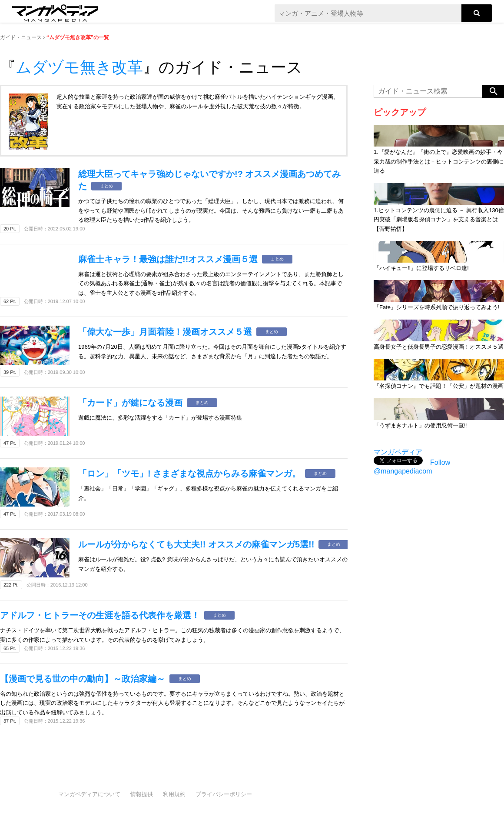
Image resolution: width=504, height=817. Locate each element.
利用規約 (174, 794)
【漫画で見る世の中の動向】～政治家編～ (83, 679)
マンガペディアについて (89, 794)
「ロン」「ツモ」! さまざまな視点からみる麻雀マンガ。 (189, 474)
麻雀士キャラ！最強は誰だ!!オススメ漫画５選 (168, 259)
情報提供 (142, 794)
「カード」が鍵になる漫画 (130, 403)
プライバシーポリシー (224, 794)
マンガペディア (398, 452)
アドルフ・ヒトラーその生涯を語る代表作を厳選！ (100, 615)
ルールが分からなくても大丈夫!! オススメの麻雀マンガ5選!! (196, 544)
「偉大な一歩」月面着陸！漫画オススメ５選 (165, 332)
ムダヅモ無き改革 (79, 67)
